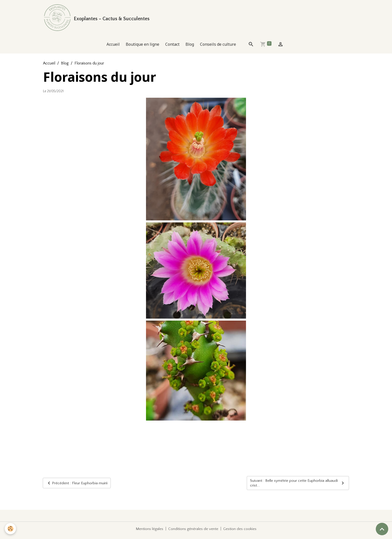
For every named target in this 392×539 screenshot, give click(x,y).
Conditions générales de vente (193, 532)
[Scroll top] (382, 529)
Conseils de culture (218, 47)
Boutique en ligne (142, 47)
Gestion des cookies (240, 532)
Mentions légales (149, 532)
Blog (190, 47)
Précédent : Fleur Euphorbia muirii (77, 486)
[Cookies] (11, 529)
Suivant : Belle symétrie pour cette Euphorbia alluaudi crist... (298, 486)
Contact (172, 47)
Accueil (113, 47)
